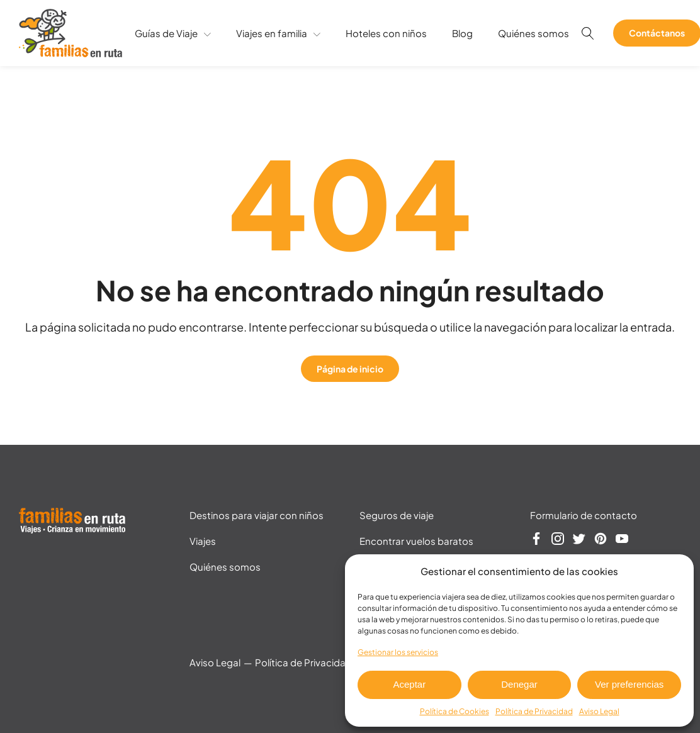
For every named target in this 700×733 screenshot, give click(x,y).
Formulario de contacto (584, 515)
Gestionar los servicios (398, 652)
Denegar (519, 684)
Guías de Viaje (173, 33)
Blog (462, 33)
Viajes (203, 541)
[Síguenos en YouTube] (622, 540)
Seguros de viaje (397, 515)
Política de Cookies (454, 711)
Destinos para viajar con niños (257, 515)
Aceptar (409, 684)
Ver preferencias (629, 684)
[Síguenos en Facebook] (536, 540)
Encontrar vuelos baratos (416, 541)
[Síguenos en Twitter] (579, 540)
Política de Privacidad (534, 711)
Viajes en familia (278, 33)
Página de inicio (350, 369)
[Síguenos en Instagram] (558, 540)
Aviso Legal (599, 711)
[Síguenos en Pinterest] (601, 540)
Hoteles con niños (386, 33)
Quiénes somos (533, 33)
